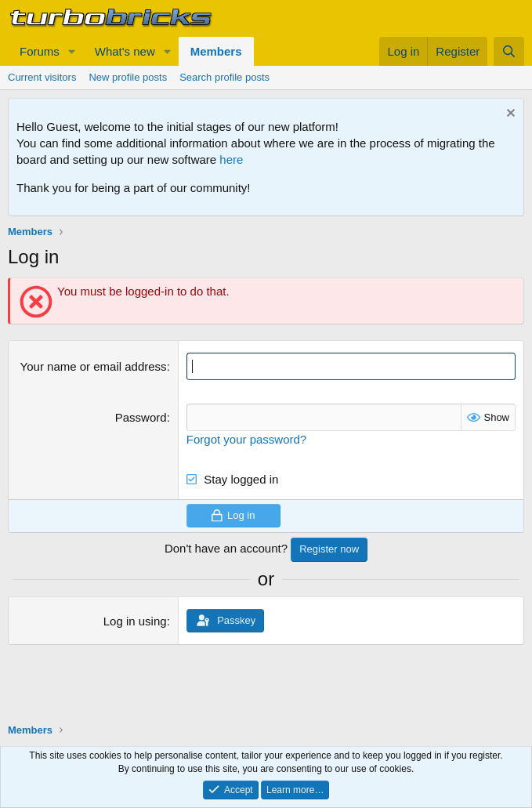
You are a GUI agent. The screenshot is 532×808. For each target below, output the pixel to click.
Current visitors (42, 77)
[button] (72, 51)
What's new (125, 51)
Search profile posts (224, 77)
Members (216, 51)
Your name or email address (94, 366)
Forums (40, 51)
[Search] (509, 51)
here (231, 159)
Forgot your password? (246, 439)
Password (141, 417)
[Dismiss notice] (509, 115)
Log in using (135, 621)
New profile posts (128, 77)
